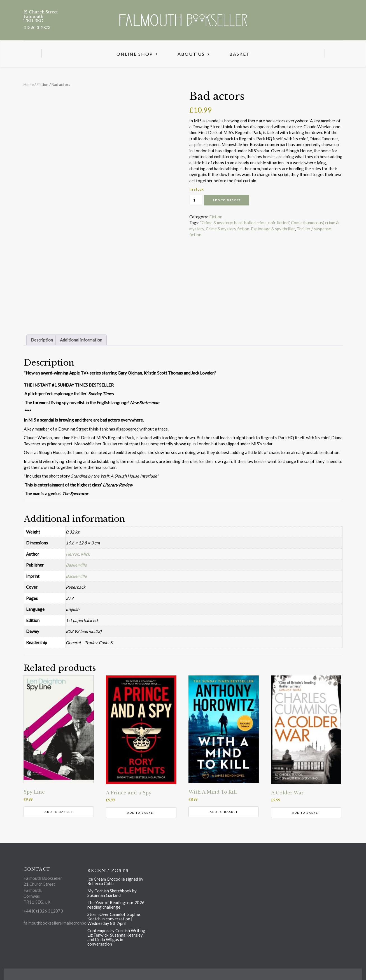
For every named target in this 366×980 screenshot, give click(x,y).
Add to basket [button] (59, 812)
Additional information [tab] (81, 340)
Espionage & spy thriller (273, 229)
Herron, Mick (78, 554)
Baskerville (76, 565)
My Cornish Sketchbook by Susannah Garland (112, 893)
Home (29, 84)
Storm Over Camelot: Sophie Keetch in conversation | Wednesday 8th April (114, 919)
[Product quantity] (196, 200)
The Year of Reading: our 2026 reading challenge (116, 905)
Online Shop (135, 54)
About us (191, 54)
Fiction (43, 84)
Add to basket (227, 200)
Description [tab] (42, 340)
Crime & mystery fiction (228, 229)
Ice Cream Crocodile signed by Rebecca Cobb (115, 881)
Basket (240, 54)
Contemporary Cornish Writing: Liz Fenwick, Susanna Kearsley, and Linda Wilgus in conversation (117, 937)
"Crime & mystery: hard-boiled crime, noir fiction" (245, 223)
